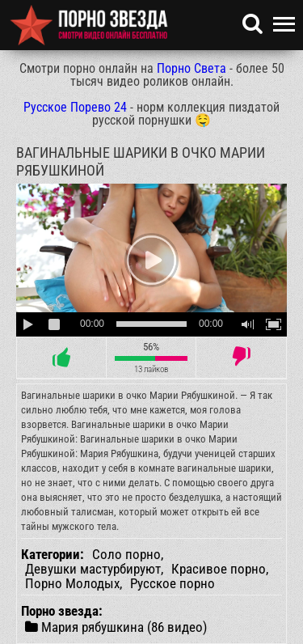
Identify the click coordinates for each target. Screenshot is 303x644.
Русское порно (173, 583)
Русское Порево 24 (75, 107)
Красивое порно (219, 569)
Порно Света (191, 68)
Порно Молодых (72, 583)
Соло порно (126, 554)
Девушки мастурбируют (93, 569)
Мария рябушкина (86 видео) (116, 627)
